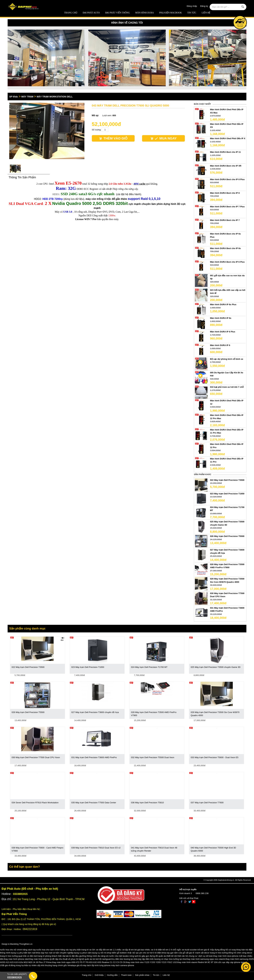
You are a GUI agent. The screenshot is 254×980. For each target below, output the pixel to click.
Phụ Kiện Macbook (170, 13)
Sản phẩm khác (142, 975)
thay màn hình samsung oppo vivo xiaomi (206, 959)
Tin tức (192, 13)
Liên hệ (206, 13)
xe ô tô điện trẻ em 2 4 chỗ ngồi (166, 950)
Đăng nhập (192, 6)
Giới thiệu (99, 975)
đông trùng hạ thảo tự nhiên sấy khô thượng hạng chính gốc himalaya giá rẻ (46, 965)
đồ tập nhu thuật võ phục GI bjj (67, 959)
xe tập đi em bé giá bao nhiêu (136, 950)
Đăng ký (204, 6)
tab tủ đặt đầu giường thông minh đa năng (86, 956)
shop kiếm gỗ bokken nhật (119, 953)
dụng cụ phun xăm (83, 953)
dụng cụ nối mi (99, 953)
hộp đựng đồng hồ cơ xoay (223, 950)
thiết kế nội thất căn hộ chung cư (182, 956)
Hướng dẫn (112, 975)
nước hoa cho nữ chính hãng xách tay (18, 950)
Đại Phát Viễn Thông (117, 13)
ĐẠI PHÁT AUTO (91, 13)
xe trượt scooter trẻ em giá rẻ (196, 950)
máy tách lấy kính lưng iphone (96, 965)
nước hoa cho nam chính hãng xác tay (54, 950)
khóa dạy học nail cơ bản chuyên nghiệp (55, 953)
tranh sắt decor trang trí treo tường (212, 953)
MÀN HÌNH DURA (144, 13)
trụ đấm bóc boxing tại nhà (125, 959)
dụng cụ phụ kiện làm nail (23, 953)
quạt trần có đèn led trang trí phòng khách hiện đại (42, 956)
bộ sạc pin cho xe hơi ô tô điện (147, 953)
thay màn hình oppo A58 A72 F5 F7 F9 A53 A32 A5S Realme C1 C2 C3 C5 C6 (89, 962)
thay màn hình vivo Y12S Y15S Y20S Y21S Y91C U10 (151, 962)
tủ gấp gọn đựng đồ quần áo (153, 956)
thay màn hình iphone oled (16, 959)
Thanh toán (126, 975)
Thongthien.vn (26, 944)
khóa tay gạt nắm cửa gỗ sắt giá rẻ (178, 953)
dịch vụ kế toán (206, 956)
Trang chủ (71, 13)
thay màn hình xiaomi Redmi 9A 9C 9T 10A (197, 962)
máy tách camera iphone (122, 965)
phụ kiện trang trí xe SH (84, 950)
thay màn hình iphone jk (40, 959)
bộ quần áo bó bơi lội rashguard (97, 959)
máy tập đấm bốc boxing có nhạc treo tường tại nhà (162, 959)
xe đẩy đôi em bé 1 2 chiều (109, 950)
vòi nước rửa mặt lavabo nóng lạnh (122, 956)
